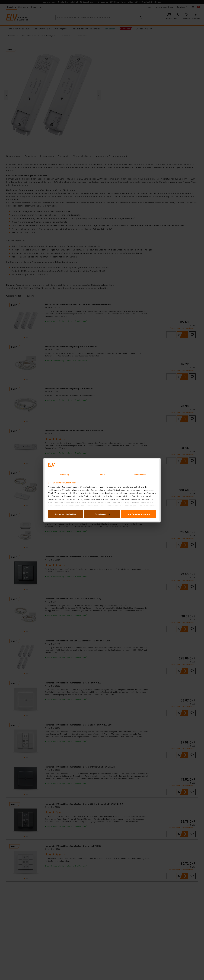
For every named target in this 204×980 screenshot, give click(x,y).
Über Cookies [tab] (140, 474)
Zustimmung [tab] (64, 474)
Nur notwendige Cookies (66, 514)
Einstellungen (102, 514)
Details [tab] (102, 474)
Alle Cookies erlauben (139, 514)
